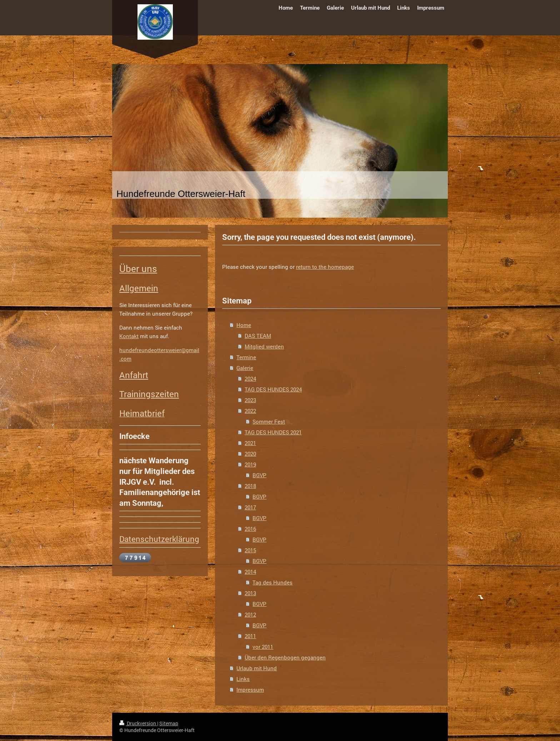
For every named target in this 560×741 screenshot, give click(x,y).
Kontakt (129, 336)
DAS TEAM (258, 336)
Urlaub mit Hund (257, 668)
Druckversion (138, 723)
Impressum (250, 690)
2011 (250, 636)
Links (243, 679)
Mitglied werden (264, 346)
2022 (250, 411)
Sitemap (169, 723)
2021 (250, 443)
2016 (250, 529)
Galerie (245, 368)
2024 (250, 379)
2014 (250, 572)
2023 (250, 400)
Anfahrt (134, 375)
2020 (250, 454)
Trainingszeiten (149, 394)
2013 (250, 593)
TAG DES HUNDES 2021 (273, 432)
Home (244, 325)
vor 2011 (263, 647)
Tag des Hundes (272, 582)
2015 (250, 550)
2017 (250, 507)
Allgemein (139, 288)
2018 (250, 486)
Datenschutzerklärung (159, 539)
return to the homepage (325, 267)
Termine (246, 357)
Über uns (138, 268)
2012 (250, 614)
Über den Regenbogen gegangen (285, 657)
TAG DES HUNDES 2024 (273, 389)
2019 (250, 464)
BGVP (259, 475)
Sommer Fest (269, 421)
